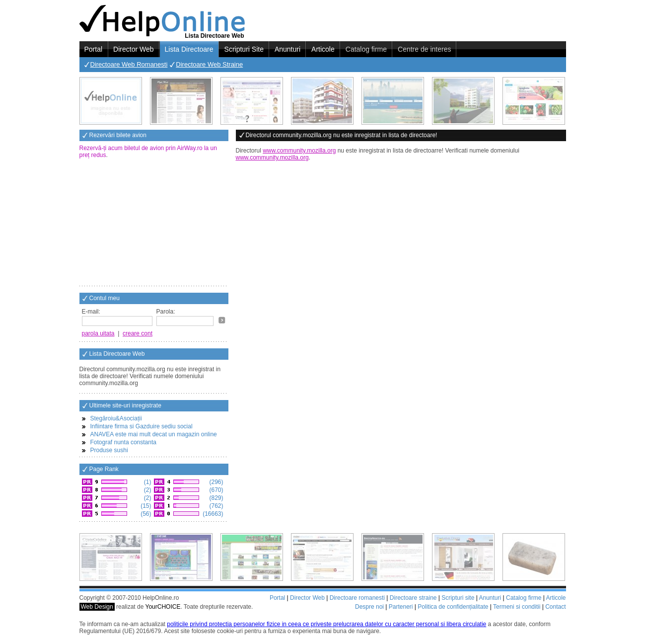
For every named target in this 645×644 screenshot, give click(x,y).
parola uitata (98, 333)
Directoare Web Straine (209, 64)
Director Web (133, 49)
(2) (147, 490)
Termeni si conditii (517, 607)
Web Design (97, 607)
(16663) (212, 514)
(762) (215, 506)
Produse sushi (109, 450)
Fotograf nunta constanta (123, 442)
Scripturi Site (244, 49)
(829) (215, 498)
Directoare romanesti (357, 598)
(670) (215, 490)
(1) (147, 482)
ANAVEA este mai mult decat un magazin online (154, 434)
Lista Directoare (189, 49)
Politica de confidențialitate (453, 607)
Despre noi (369, 607)
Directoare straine (413, 598)
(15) (145, 506)
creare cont (138, 333)
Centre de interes (424, 49)
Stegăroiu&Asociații (116, 418)
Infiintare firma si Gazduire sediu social (142, 426)
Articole (323, 49)
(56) (145, 514)
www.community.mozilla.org (299, 151)
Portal (94, 49)
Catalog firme (366, 49)
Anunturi (287, 49)
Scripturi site (458, 598)
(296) (215, 482)
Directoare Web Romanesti (129, 64)
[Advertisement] (154, 223)
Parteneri (401, 607)
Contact (555, 607)
